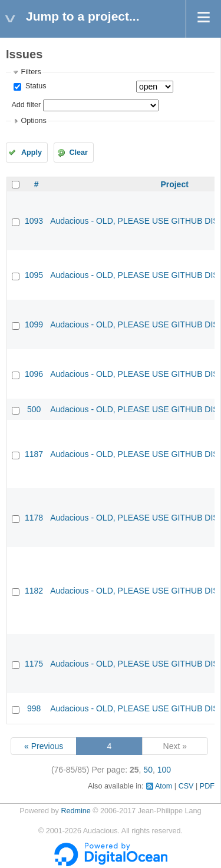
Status (34, 86)
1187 (34, 454)
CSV (186, 786)
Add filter (26, 105)
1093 (34, 221)
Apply (32, 153)
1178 (34, 518)
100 (164, 770)
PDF (207, 786)
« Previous (44, 746)
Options (33, 121)
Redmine (75, 811)
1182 (34, 591)
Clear (78, 153)
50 (148, 770)
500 (34, 409)
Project (174, 184)
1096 (34, 374)
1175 (34, 664)
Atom (164, 786)
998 (34, 708)
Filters (31, 72)
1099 (34, 324)
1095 (34, 275)
